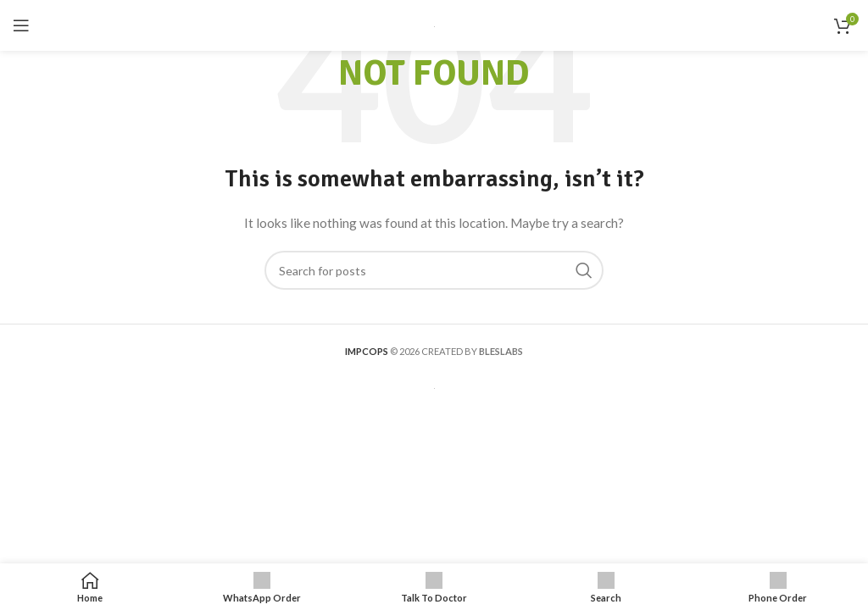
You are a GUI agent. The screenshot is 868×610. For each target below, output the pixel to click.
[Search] (434, 270)
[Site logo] (434, 25)
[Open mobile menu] (21, 25)
